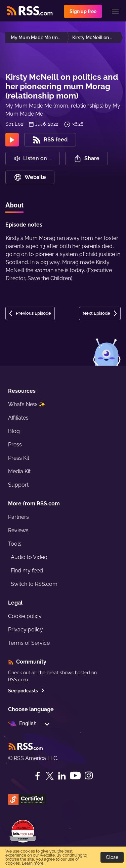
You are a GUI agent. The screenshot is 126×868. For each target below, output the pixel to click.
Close (112, 857)
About (14, 205)
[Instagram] (89, 776)
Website (30, 177)
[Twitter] (50, 776)
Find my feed (27, 571)
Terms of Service (29, 643)
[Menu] (115, 11)
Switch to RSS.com (34, 584)
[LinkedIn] (62, 776)
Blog (14, 431)
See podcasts (26, 691)
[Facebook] (38, 776)
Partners (18, 517)
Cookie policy (25, 616)
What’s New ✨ (27, 404)
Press (15, 445)
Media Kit (19, 471)
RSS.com (18, 680)
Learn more (33, 863)
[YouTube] (75, 776)
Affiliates (18, 418)
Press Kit (19, 458)
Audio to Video (29, 557)
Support (18, 485)
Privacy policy (26, 630)
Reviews (18, 530)
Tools (15, 544)
